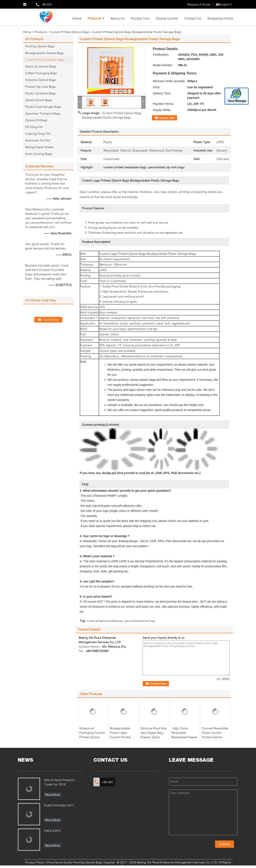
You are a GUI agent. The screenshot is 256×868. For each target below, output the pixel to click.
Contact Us (193, 18)
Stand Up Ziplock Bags (41, 66)
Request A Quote (199, 4)
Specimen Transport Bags (43, 113)
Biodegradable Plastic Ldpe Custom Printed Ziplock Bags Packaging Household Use (120, 739)
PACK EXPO (52, 831)
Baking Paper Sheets (39, 147)
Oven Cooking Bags (39, 154)
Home (77, 18)
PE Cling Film (34, 127)
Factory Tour (140, 18)
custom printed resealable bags (105, 621)
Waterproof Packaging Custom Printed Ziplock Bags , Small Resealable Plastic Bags (92, 739)
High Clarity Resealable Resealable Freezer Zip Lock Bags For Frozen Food (184, 737)
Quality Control (167, 18)
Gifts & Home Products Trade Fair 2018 (59, 782)
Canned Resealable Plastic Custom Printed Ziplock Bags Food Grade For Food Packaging (215, 739)
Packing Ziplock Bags (40, 46)
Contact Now (167, 118)
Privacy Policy (35, 862)
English (226, 4)
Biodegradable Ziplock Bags (44, 53)
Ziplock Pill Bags (36, 120)
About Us (118, 18)
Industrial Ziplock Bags (41, 80)
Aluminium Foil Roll (38, 140)
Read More (53, 795)
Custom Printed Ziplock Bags (70, 32)
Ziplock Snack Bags (39, 100)
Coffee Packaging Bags (41, 73)
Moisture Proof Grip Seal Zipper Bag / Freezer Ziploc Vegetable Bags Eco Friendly (154, 737)
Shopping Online (220, 18)
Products (94, 18)
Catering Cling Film (38, 134)
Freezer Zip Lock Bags (40, 86)
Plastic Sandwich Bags (40, 93)
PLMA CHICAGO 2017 (59, 805)
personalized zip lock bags (140, 621)
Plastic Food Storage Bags (43, 107)
